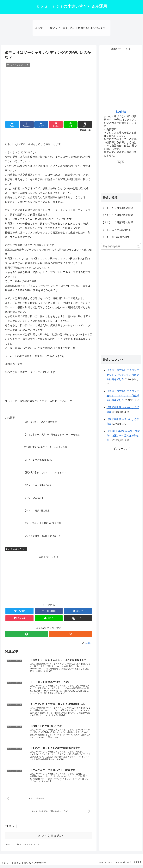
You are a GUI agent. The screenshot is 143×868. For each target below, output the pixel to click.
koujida (121, 112)
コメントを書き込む (49, 838)
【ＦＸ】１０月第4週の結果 (117, 208)
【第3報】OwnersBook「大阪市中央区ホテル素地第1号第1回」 (123, 436)
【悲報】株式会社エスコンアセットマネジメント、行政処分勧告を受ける (123, 375)
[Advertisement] (49, 579)
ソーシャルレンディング (16, 549)
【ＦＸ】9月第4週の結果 (115, 237)
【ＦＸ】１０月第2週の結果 (117, 222)
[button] (138, 247)
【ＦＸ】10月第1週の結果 (116, 230)
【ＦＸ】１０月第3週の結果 (117, 215)
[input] (121, 246)
